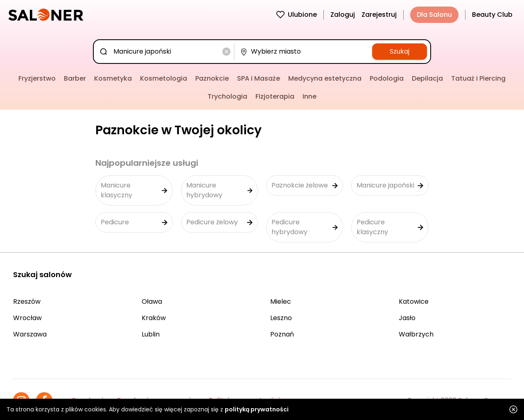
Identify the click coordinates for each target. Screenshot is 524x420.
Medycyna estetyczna (325, 78)
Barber (75, 78)
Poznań (282, 334)
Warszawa (30, 334)
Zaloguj (343, 15)
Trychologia (227, 96)
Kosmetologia (164, 78)
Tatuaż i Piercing (478, 78)
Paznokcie (212, 78)
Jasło (407, 318)
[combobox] (165, 52)
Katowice (414, 301)
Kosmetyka (113, 78)
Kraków (154, 318)
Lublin (151, 334)
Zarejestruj (379, 15)
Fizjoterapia (275, 96)
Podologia (387, 78)
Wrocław (27, 318)
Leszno (281, 318)
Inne (309, 96)
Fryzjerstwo (37, 78)
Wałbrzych (416, 334)
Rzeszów (27, 301)
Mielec (281, 301)
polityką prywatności (257, 409)
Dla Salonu (434, 15)
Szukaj (400, 51)
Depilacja (427, 78)
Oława (152, 301)
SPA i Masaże (259, 78)
